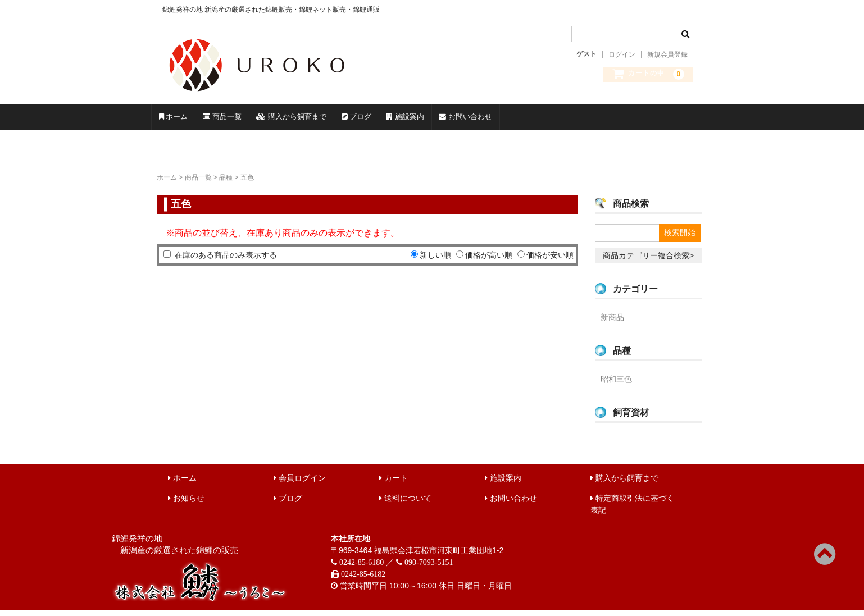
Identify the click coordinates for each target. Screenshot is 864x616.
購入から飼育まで (378, 120)
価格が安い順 (550, 261)
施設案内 (561, 120)
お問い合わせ (657, 120)
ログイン (622, 54)
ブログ (479, 120)
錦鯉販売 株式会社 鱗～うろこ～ (321, 95)
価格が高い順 (489, 261)
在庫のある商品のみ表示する (226, 261)
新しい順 (435, 261)
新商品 (612, 323)
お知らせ (186, 504)
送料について (405, 504)
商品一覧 (271, 120)
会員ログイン (300, 484)
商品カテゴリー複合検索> (648, 262)
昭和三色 (616, 385)
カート (394, 484)
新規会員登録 (667, 54)
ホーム (189, 120)
